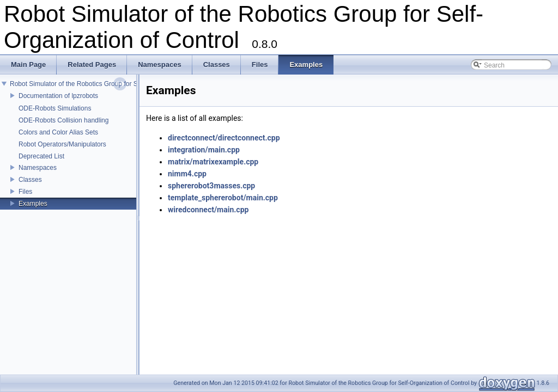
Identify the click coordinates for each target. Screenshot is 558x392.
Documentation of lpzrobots (58, 96)
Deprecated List (41, 156)
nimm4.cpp (187, 174)
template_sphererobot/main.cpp (223, 198)
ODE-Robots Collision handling (63, 120)
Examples (33, 204)
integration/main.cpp (204, 150)
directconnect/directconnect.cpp (224, 138)
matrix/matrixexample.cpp (213, 162)
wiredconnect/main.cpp (208, 210)
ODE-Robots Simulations (55, 108)
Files (25, 192)
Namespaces (38, 168)
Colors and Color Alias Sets (58, 132)
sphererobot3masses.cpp (211, 186)
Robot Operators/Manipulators (62, 144)
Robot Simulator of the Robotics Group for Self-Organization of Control (112, 84)
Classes (30, 180)
